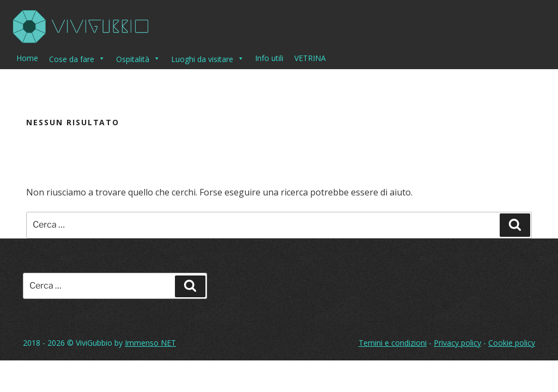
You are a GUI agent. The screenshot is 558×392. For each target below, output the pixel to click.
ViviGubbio (94, 343)
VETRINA (310, 58)
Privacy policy (457, 343)
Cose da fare (77, 58)
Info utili (269, 58)
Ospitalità (138, 58)
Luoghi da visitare (208, 58)
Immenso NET (150, 343)
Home (27, 58)
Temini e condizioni (393, 343)
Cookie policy (512, 343)
